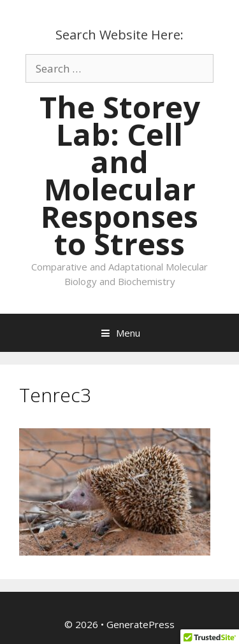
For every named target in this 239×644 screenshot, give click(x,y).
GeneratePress (141, 624)
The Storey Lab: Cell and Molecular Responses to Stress (120, 175)
